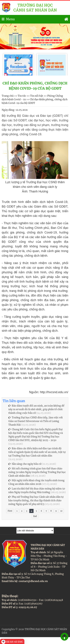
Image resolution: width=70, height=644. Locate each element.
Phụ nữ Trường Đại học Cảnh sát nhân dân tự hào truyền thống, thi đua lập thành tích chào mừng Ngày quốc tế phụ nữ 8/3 (36, 500)
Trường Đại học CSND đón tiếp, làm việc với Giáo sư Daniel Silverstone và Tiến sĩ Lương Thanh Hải (36, 421)
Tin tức (22, 96)
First (10, 511)
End (35, 516)
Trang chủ (8, 96)
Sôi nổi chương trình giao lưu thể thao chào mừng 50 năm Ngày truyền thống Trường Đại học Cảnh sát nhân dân (37, 472)
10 (61, 511)
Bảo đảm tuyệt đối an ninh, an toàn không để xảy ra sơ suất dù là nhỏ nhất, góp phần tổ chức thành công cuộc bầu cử (36, 409)
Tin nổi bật (37, 96)
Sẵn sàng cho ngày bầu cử (25, 464)
